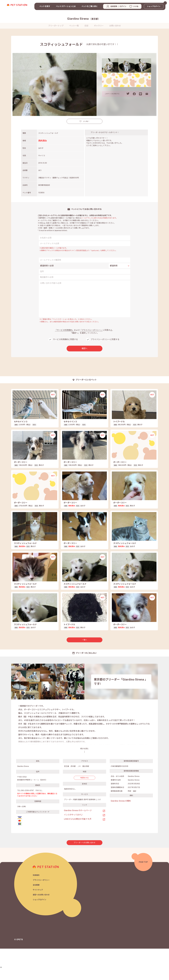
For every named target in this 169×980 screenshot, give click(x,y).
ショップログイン (154, 6)
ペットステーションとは (66, 6)
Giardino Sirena (84, 19)
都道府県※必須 (47, 266)
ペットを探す (45, 6)
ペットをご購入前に (90, 6)
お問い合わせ (115, 26)
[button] (1, 967)
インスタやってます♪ (73, 846)
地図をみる (84, 809)
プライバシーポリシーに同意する (105, 339)
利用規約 (36, 906)
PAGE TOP (143, 893)
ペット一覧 (74, 26)
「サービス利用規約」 (64, 330)
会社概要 (36, 916)
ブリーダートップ (56, 26)
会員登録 (114, 6)
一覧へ (84, 671)
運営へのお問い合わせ (42, 926)
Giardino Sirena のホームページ (78, 842)
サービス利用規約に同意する (65, 339)
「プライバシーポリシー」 (91, 330)
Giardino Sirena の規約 (121, 832)
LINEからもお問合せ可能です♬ (78, 850)
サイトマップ (38, 921)
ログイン (123, 6)
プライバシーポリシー (42, 911)
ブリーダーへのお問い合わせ (84, 874)
